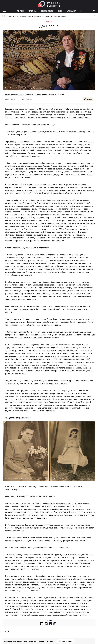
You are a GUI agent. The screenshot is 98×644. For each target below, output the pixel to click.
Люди (60, 11)
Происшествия (47, 11)
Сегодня (21, 11)
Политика (33, 11)
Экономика (72, 11)
